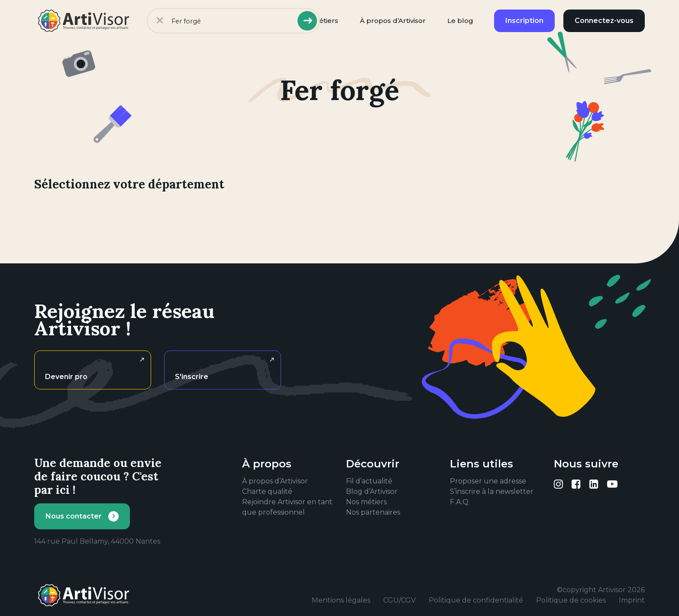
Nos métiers (366, 502)
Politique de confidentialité (476, 600)
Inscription (524, 21)
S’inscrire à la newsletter (492, 491)
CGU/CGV (399, 600)
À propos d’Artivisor (393, 21)
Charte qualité (267, 491)
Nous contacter (74, 516)
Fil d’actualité (369, 481)
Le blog (460, 21)
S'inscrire (192, 377)
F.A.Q (459, 502)
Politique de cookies (571, 600)
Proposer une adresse (488, 481)
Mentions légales (341, 600)
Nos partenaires (373, 512)
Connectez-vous (604, 21)
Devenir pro (66, 377)
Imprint (632, 600)
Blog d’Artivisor (372, 491)
